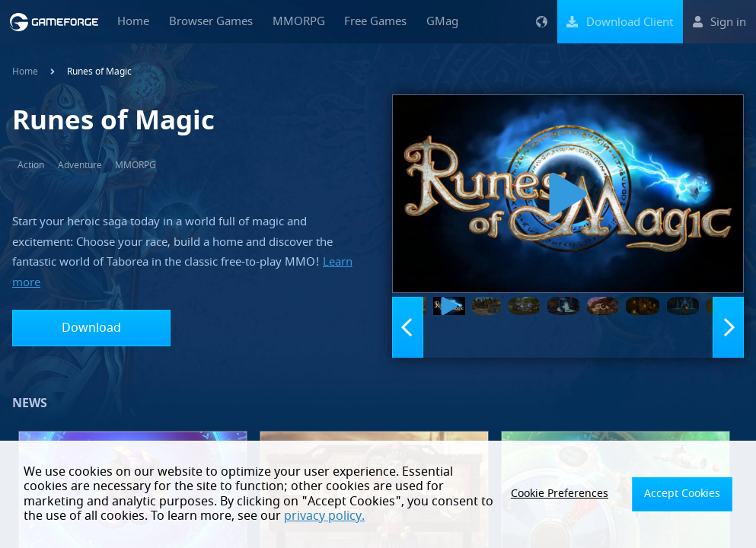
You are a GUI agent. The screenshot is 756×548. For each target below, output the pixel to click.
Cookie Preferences (578, 494)
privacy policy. (180, 516)
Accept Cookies (688, 494)
